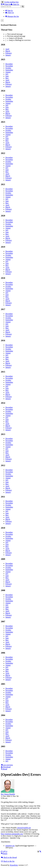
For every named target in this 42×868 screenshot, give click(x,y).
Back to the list (8, 861)
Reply (4, 854)
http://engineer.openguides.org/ (12, 834)
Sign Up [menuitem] (15, 4)
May (7, 78)
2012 (3, 465)
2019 (3, 247)
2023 (3, 122)
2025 (3, 59)
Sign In (9, 10)
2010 (3, 528)
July (7, 74)
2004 (3, 715)
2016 (3, 340)
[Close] (2, 20)
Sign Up (10, 13)
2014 (3, 403)
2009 (3, 559)
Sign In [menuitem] (7, 4)
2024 (3, 91)
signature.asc (10, 846)
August (8, 72)
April (7, 49)
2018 (3, 278)
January (8, 55)
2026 (3, 45)
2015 (3, 372)
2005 (3, 684)
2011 (3, 497)
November (9, 66)
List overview (7, 765)
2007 (3, 621)
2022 (3, 153)
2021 (3, 184)
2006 (3, 653)
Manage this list (12, 16)
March (8, 51)
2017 (3, 309)
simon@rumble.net (24, 828)
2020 (3, 216)
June (7, 76)
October (8, 68)
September (9, 70)
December (9, 64)
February (9, 53)
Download (6, 767)
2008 (3, 590)
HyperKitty (14, 865)
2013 (3, 434)
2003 (3, 746)
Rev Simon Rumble (8, 794)
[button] (2, 4)
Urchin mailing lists (11, 2)
